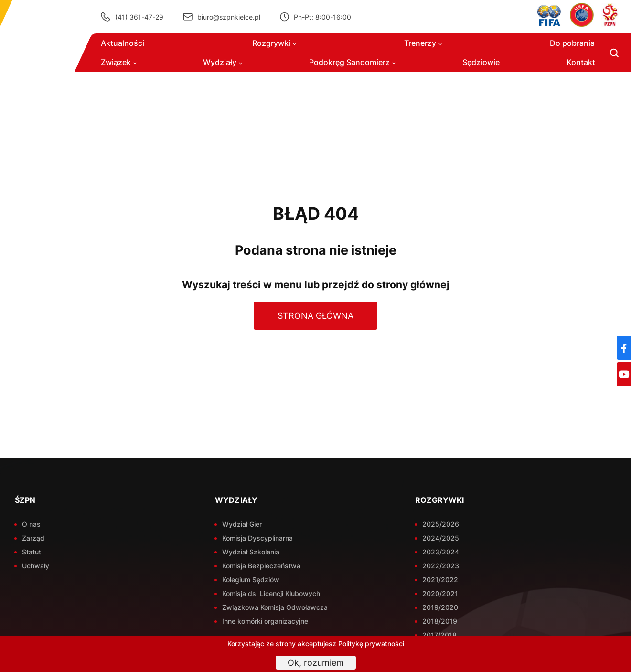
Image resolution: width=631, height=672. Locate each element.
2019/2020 (440, 607)
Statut (32, 552)
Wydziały (223, 62)
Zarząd (33, 538)
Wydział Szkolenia (251, 552)
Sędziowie (481, 62)
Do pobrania (572, 43)
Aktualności (123, 43)
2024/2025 (441, 538)
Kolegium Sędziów (251, 580)
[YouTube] (624, 374)
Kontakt (581, 62)
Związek (119, 62)
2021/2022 (440, 580)
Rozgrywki (274, 43)
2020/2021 (440, 593)
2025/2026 (441, 524)
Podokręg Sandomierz (352, 62)
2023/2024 (441, 552)
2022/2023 (441, 566)
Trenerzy (423, 43)
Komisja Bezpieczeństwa (261, 566)
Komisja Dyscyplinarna (257, 538)
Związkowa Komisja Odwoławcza (275, 607)
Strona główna (315, 316)
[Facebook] (624, 348)
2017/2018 (439, 635)
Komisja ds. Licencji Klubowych (271, 593)
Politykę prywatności (371, 644)
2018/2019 (440, 621)
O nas (31, 524)
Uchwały (36, 566)
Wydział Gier (242, 524)
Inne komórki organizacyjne (265, 621)
